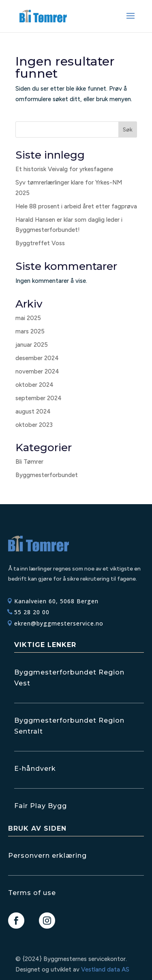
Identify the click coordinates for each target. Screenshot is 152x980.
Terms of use (32, 893)
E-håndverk (35, 769)
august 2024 (33, 412)
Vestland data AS (105, 969)
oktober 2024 (34, 385)
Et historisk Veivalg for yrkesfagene (64, 169)
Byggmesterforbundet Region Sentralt (69, 726)
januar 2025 (32, 345)
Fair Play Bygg (41, 806)
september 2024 (39, 398)
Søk (128, 130)
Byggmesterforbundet (47, 475)
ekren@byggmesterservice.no (59, 623)
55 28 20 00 (32, 612)
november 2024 (37, 371)
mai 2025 (28, 318)
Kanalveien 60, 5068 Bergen (56, 601)
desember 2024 (37, 358)
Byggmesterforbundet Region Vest (69, 678)
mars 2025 (30, 331)
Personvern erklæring (47, 856)
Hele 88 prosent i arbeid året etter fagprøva (76, 206)
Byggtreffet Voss (40, 243)
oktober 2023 (34, 425)
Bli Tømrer (29, 462)
